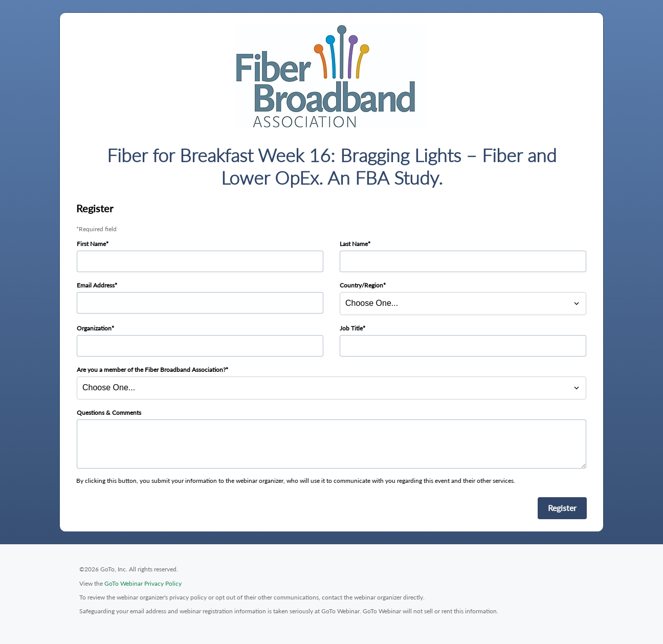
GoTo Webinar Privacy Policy (143, 583)
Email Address (96, 285)
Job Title (351, 328)
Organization (94, 328)
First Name (91, 244)
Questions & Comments (109, 413)
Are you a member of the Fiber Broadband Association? (151, 370)
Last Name (354, 244)
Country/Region (361, 285)
